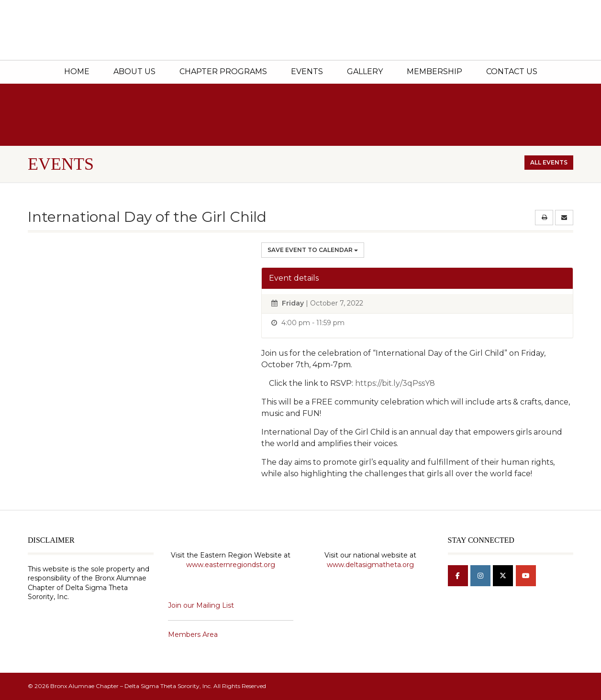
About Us (134, 71)
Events (307, 71)
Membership (434, 71)
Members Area (193, 634)
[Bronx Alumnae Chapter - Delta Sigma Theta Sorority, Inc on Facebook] (458, 576)
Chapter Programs (223, 71)
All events (549, 162)
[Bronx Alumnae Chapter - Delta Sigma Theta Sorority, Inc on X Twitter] (503, 576)
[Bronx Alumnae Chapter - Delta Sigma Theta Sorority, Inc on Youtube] (526, 576)
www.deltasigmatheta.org (370, 565)
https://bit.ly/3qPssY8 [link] (395, 383)
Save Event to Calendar (313, 250)
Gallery (365, 71)
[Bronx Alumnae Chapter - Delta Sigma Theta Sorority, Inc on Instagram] (480, 576)
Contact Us (512, 71)
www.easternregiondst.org (231, 565)
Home (77, 71)
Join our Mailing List (201, 605)
